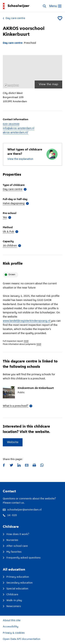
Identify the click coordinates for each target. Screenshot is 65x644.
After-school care (15, 546)
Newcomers (12, 606)
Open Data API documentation (22, 639)
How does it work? (16, 534)
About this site (12, 621)
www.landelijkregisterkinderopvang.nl (27, 321)
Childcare (10, 595)
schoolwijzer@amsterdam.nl (22, 510)
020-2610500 (11, 124)
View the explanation (20, 159)
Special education (16, 589)
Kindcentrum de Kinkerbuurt (36, 388)
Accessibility (11, 627)
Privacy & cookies (14, 633)
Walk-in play (12, 600)
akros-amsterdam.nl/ (16, 132)
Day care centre (14, 18)
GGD (26, 341)
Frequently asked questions (22, 558)
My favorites (12, 552)
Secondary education (18, 583)
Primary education (16, 577)
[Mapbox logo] (11, 85)
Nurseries (10, 540)
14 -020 (10, 515)
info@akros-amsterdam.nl (19, 128)
